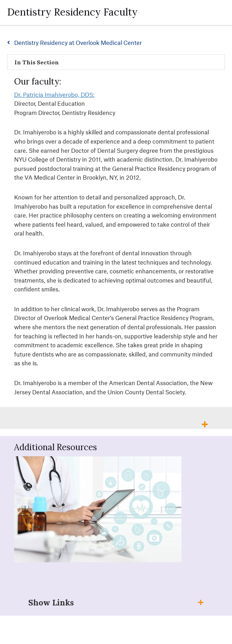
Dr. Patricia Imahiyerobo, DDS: (54, 94)
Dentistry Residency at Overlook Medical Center (78, 42)
